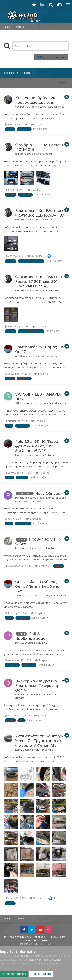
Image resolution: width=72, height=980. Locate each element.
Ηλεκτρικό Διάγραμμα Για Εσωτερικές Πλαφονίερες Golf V (40, 686)
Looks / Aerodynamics (52, 107)
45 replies (35, 256)
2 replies (38, 421)
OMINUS (20, 154)
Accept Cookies (14, 974)
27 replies (34, 519)
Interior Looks (52, 291)
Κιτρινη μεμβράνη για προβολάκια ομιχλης (36, 100)
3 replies (34, 190)
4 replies (43, 473)
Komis (19, 750)
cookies (25, 956)
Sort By (63, 83)
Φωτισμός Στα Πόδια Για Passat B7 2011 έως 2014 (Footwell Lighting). (38, 281)
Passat (48, 154)
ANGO (19, 356)
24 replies (40, 326)
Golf (46, 643)
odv (17, 107)
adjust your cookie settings (45, 960)
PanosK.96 (21, 498)
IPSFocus (25, 937)
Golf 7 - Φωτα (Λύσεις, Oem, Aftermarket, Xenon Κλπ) (38, 586)
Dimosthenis (22, 695)
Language (40, 937)
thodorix (20, 455)
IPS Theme (10, 937)
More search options (51, 57)
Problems (50, 455)
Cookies (44, 940)
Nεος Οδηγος (48, 493)
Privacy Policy (58, 937)
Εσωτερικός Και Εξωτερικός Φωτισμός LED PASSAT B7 (41, 213)
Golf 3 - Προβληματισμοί (31, 636)
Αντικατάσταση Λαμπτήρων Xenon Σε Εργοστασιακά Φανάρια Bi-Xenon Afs (41, 741)
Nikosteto (21, 548)
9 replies (38, 124)
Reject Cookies (41, 974)
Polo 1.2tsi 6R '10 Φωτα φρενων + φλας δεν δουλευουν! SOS (36, 446)
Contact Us (30, 940)
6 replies (41, 374)
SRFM (18, 403)
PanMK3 (20, 643)
